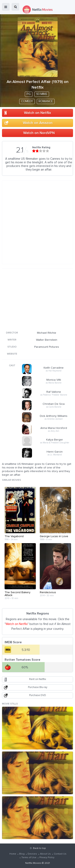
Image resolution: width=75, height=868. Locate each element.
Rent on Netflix (38, 679)
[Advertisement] (38, 299)
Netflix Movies (33, 863)
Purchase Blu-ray (38, 687)
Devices (32, 854)
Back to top (39, 848)
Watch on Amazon (38, 123)
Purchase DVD (38, 695)
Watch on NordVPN (39, 133)
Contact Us (60, 854)
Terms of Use (29, 858)
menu (6, 7)
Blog (22, 854)
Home (13, 854)
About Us (45, 854)
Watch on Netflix (37, 113)
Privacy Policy (47, 858)
